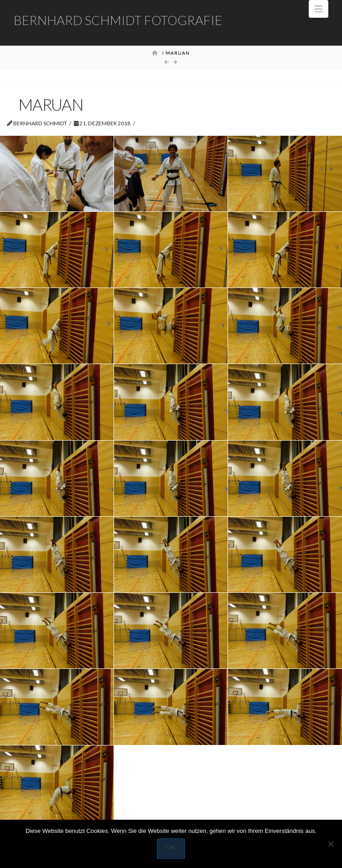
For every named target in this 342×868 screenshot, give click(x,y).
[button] (319, 9)
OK (171, 847)
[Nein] (331, 844)
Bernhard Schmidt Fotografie (118, 20)
